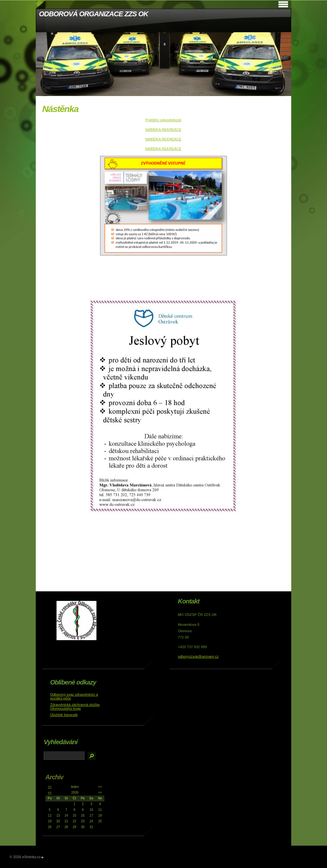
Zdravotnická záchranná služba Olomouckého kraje (75, 707)
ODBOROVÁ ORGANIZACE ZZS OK (94, 14)
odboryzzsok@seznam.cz (198, 656)
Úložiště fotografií (64, 715)
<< (50, 787)
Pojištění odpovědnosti (163, 120)
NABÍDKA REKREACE (163, 130)
